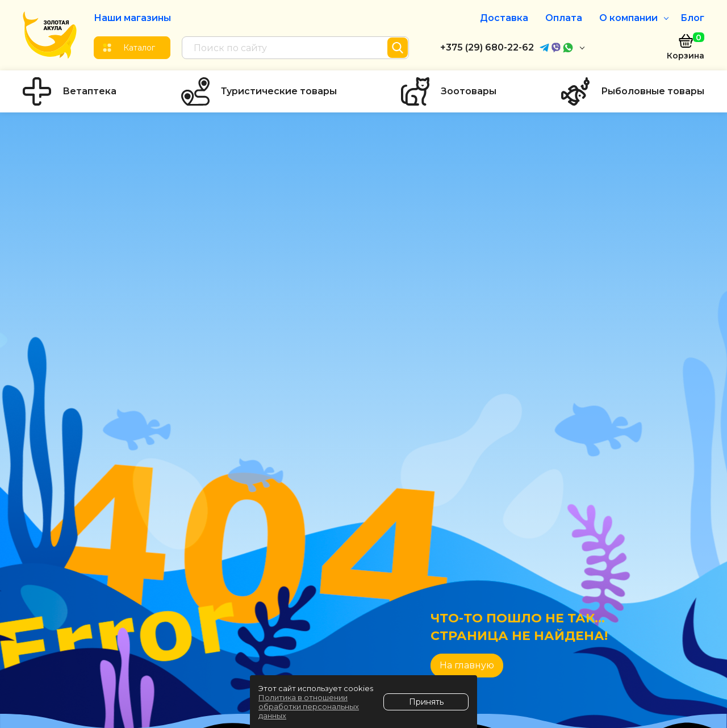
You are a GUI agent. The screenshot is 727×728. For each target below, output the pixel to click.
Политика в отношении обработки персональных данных (309, 706)
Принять (426, 702)
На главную (467, 665)
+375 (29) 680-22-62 (487, 47)
